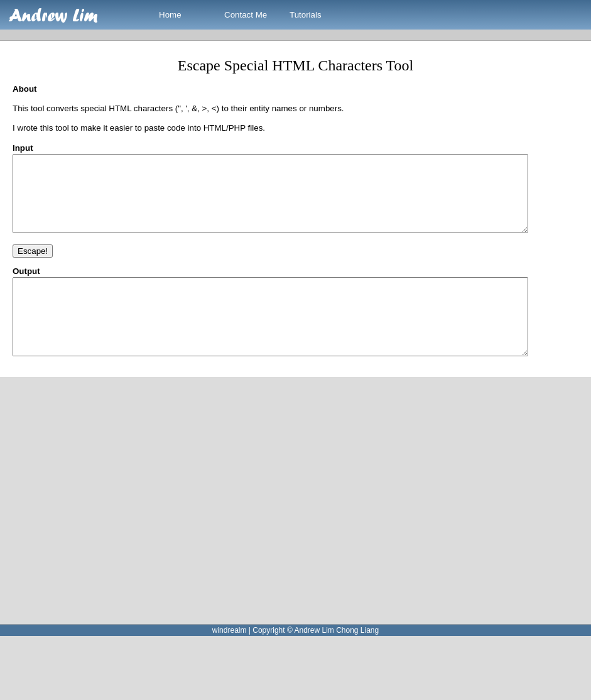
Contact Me (246, 15)
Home (170, 15)
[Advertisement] (123, 531)
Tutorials (306, 15)
